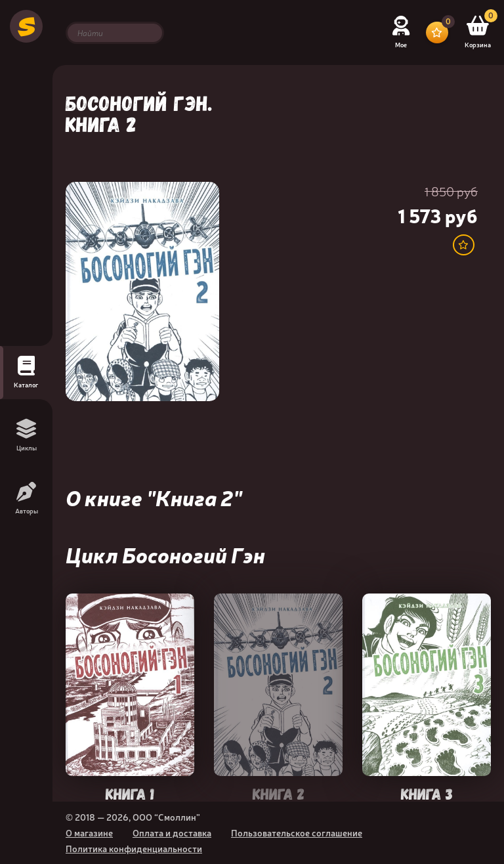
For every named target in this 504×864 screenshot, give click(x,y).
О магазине (89, 832)
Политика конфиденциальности (134, 848)
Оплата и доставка (172, 832)
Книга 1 (130, 793)
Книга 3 (427, 793)
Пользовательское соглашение (297, 832)
